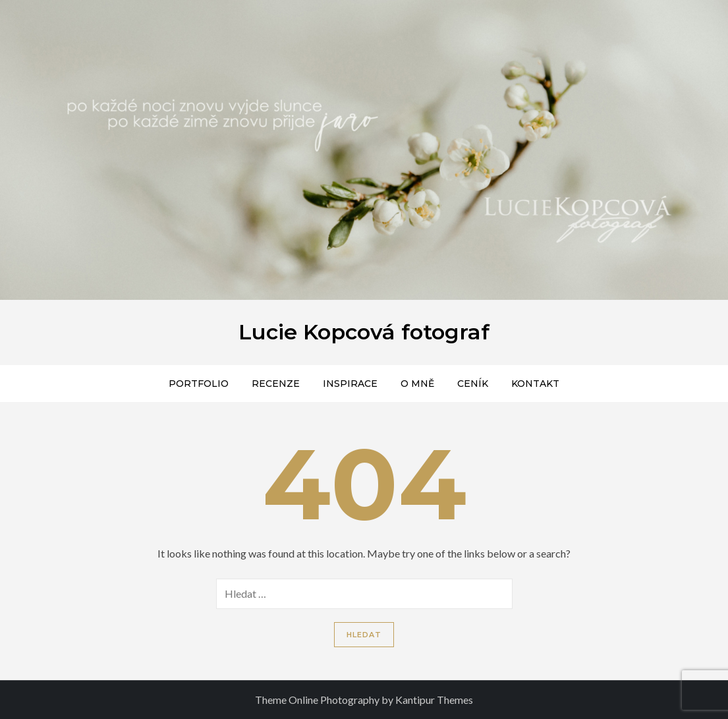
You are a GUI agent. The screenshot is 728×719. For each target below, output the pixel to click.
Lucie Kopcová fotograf (364, 332)
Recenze (276, 384)
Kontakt (535, 384)
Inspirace (350, 384)
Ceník (473, 384)
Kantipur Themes (434, 700)
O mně (417, 384)
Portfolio (199, 384)
